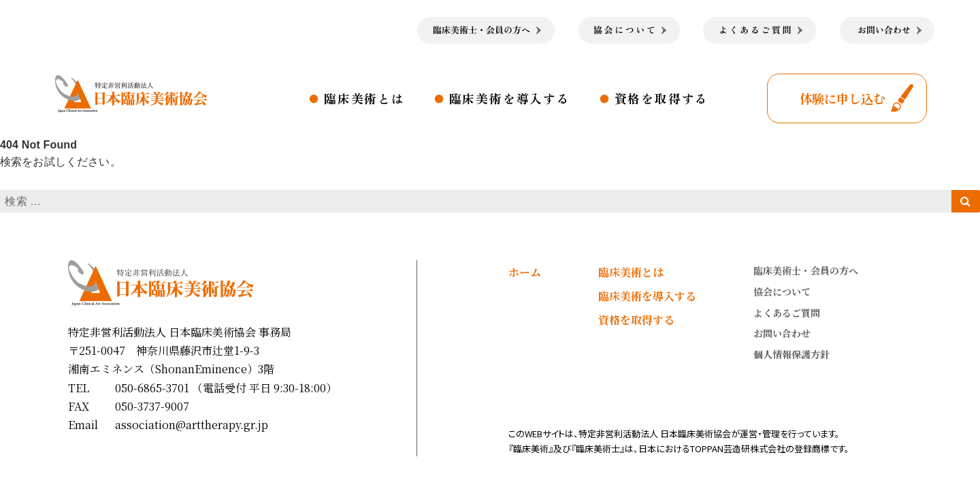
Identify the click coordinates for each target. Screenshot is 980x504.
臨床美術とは (364, 98)
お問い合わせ (782, 333)
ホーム (525, 272)
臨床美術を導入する (510, 98)
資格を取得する (662, 98)
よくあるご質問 (787, 313)
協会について (782, 292)
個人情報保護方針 (791, 354)
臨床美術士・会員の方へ (806, 270)
